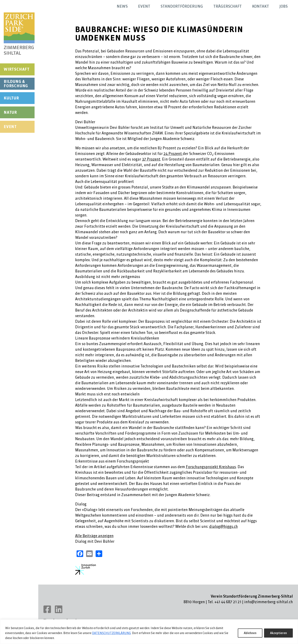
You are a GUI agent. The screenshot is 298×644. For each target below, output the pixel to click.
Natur (10, 112)
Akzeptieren (278, 633)
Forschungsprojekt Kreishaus (211, 467)
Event (10, 127)
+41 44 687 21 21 (228, 602)
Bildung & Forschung (16, 84)
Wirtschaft (17, 69)
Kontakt (261, 6)
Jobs (284, 6)
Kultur (11, 98)
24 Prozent (173, 154)
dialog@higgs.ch (223, 526)
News (122, 6)
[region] (149, 632)
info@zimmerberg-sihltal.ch (269, 602)
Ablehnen (250, 633)
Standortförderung (182, 6)
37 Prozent (151, 159)
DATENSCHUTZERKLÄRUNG (111, 633)
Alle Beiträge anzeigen (94, 536)
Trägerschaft (228, 6)
